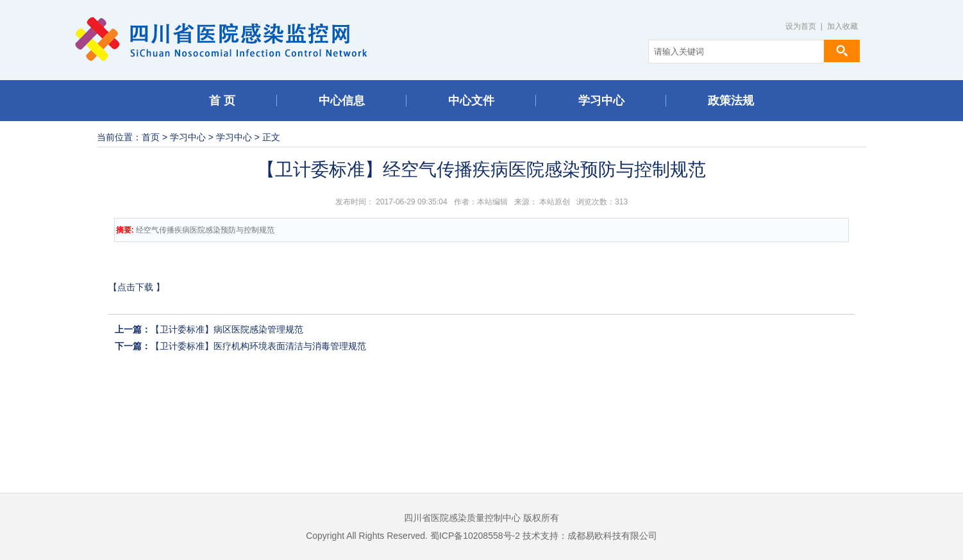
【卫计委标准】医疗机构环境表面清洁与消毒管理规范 (258, 346)
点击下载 (135, 287)
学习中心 (188, 137)
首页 (151, 137)
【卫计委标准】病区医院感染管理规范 (227, 329)
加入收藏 (842, 26)
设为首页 (801, 26)
